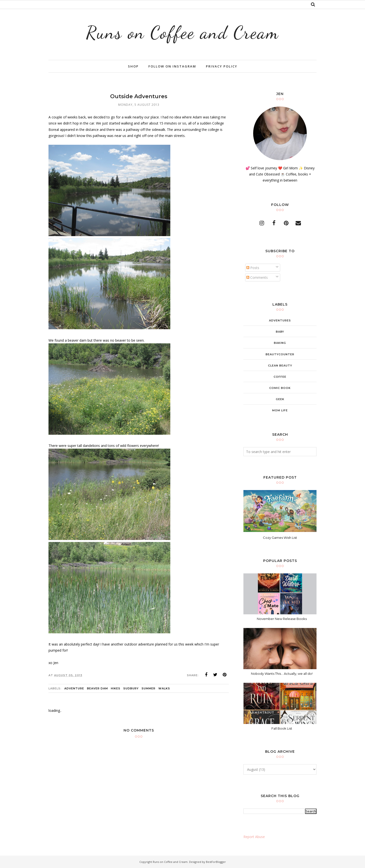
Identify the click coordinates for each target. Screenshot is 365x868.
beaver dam (97, 688)
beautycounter (280, 354)
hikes (116, 688)
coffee (280, 377)
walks (164, 688)
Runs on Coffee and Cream (182, 33)
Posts (253, 268)
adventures (280, 320)
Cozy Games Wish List (280, 538)
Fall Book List (282, 728)
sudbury (131, 688)
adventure (74, 688)
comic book (280, 388)
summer (149, 688)
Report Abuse (254, 837)
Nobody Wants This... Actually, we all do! (282, 674)
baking (280, 343)
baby (280, 332)
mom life (280, 410)
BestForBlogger (216, 862)
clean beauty (280, 366)
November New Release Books (282, 619)
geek (280, 399)
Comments (257, 277)
